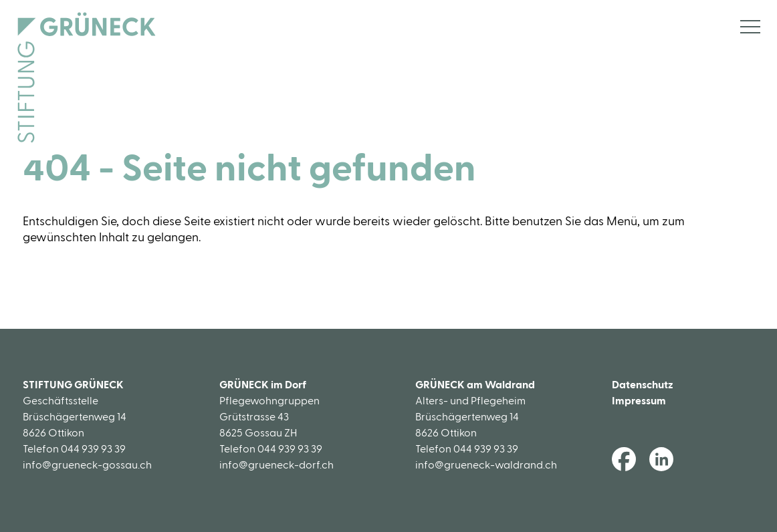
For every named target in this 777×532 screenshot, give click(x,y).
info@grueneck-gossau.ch (87, 465)
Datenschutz (643, 385)
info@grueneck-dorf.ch (276, 465)
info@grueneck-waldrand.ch (486, 465)
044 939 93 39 (93, 449)
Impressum (639, 401)
